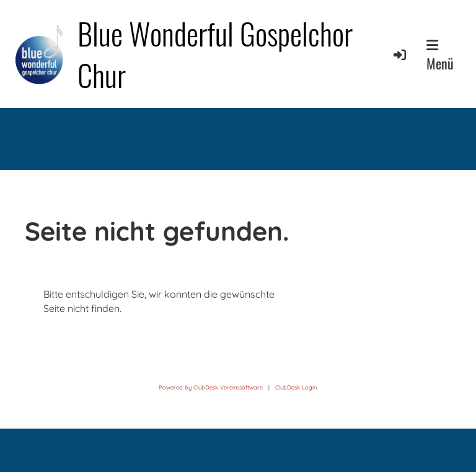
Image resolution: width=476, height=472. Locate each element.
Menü (440, 56)
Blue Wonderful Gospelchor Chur (215, 54)
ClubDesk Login (296, 387)
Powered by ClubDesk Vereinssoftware (211, 387)
